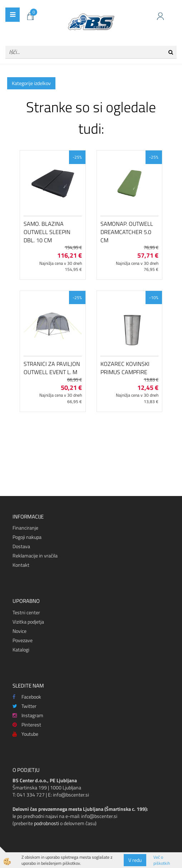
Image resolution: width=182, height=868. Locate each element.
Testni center (26, 612)
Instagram (28, 715)
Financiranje (25, 528)
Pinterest (27, 725)
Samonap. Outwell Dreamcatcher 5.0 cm (127, 232)
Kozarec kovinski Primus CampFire (125, 368)
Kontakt (21, 565)
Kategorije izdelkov (31, 83)
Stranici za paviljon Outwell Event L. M (52, 368)
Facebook (27, 697)
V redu (135, 860)
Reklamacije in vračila (35, 555)
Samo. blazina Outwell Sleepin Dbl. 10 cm (47, 232)
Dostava (21, 546)
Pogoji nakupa (27, 537)
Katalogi (21, 649)
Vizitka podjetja (28, 622)
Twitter (24, 706)
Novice (19, 631)
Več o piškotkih (162, 860)
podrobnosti (46, 823)
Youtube (25, 734)
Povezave (23, 640)
